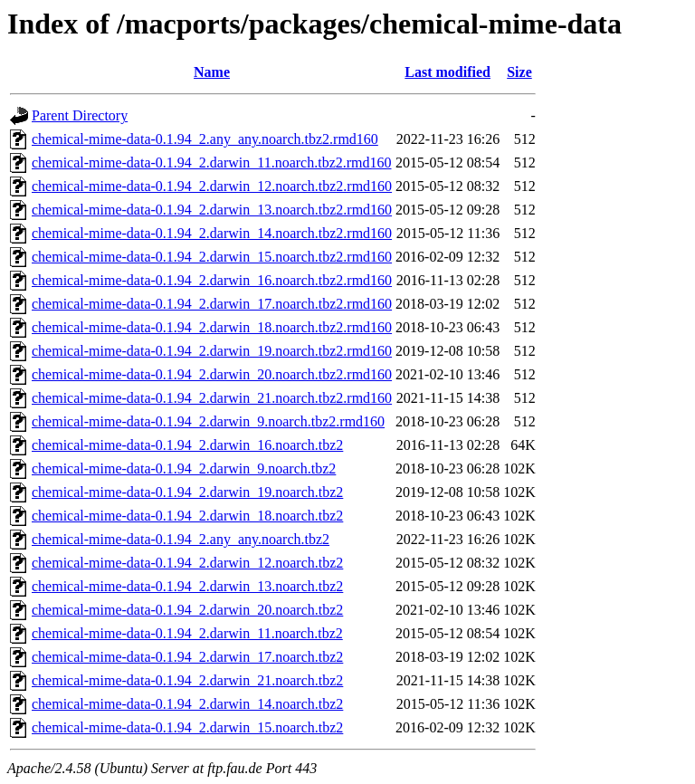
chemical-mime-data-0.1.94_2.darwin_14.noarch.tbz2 (187, 704)
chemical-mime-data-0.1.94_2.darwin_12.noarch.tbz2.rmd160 (212, 186)
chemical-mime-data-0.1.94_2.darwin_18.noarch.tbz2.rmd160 (212, 327)
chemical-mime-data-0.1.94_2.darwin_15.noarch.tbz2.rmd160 (212, 257)
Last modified (447, 72)
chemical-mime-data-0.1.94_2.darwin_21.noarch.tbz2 (187, 680)
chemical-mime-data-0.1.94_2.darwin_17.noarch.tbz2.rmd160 (212, 304)
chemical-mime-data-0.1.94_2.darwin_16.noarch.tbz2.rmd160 (212, 280)
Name (212, 72)
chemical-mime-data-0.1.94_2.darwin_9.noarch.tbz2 (184, 468)
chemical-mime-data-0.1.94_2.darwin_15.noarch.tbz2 (187, 727)
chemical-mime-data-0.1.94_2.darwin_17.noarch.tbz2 (187, 657)
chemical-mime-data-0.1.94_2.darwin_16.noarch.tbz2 (187, 445)
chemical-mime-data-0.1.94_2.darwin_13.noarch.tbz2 (187, 586)
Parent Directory (80, 115)
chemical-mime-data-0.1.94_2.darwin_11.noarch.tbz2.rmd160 (212, 163)
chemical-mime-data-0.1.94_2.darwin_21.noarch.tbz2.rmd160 (212, 398)
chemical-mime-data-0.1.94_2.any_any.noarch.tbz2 (181, 539)
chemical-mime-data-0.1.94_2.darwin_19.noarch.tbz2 (187, 492)
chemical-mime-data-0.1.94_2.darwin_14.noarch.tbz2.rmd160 (212, 233)
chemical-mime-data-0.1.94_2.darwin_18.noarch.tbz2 (187, 516)
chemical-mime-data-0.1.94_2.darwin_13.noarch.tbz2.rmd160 (212, 210)
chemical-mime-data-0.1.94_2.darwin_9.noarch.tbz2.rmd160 (208, 421)
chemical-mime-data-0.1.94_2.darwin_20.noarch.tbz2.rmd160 (212, 374)
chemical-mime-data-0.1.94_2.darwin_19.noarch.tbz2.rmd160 (212, 351)
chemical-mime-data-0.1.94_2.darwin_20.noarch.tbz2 (187, 610)
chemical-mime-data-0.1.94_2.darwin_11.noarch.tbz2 (187, 633)
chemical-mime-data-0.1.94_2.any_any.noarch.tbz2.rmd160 (205, 139)
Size (519, 72)
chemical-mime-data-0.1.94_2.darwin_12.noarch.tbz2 (187, 563)
